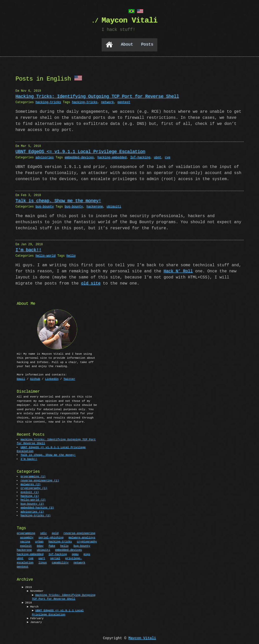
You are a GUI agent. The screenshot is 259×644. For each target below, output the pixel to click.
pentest (124, 102)
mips (87, 554)
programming (26, 533)
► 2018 (27, 602)
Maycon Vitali (142, 638)
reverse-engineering (79, 533)
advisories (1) (32, 511)
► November (35, 591)
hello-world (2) (33, 499)
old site (91, 283)
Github (35, 378)
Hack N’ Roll (178, 271)
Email (21, 378)
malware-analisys (82, 537)
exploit (26, 545)
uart (42, 558)
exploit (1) (30, 492)
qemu (75, 554)
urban (39, 541)
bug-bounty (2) (32, 504)
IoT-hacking (140, 157)
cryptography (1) (34, 488)
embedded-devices (79, 157)
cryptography (87, 541)
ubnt (157, 157)
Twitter (69, 378)
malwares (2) (31, 484)
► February (35, 618)
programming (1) (33, 476)
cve (168, 157)
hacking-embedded (112, 157)
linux (43, 562)
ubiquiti (114, 206)
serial (55, 558)
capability (60, 562)
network (107, 102)
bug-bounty (45, 206)
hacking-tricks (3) (36, 515)
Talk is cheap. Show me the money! (58, 200)
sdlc (44, 533)
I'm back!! (28, 250)
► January (34, 622)
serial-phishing (51, 537)
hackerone (95, 206)
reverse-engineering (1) (40, 480)
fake (52, 545)
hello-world (45, 255)
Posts (147, 44)
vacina (25, 541)
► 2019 (27, 587)
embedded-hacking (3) (37, 507)
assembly (27, 537)
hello (71, 255)
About (127, 44)
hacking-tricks (48, 102)
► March (33, 606)
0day (40, 545)
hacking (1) (30, 496)
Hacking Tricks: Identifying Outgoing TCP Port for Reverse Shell (97, 96)
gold (55, 533)
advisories (45, 157)
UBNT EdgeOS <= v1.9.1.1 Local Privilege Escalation (80, 151)
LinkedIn (52, 378)
